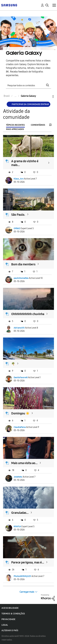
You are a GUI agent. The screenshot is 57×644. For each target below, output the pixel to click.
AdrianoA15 (19, 328)
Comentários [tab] (38, 125)
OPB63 (17, 228)
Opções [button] (48, 97)
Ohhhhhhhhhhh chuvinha (28, 314)
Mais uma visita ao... (24, 463)
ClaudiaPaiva (20, 427)
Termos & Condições (13, 614)
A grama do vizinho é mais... (25, 163)
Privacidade (9, 619)
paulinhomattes (21, 278)
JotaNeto (18, 477)
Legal (5, 625)
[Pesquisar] (29, 85)
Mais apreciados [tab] (15, 129)
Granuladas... (20, 513)
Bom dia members (23, 264)
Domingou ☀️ (20, 413)
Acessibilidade (10, 608)
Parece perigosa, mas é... (28, 562)
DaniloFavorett (21, 377)
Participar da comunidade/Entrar (30, 104)
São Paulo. (18, 215)
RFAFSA (17, 527)
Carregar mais (27, 592)
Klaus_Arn (19, 179)
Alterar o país (10, 630)
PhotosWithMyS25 (22, 576)
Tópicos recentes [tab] (15, 125)
